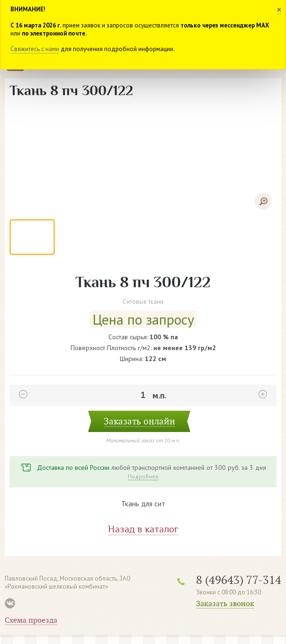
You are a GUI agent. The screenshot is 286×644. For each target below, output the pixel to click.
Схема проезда (31, 620)
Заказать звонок (225, 604)
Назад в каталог (143, 529)
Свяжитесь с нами (35, 49)
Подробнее (143, 476)
